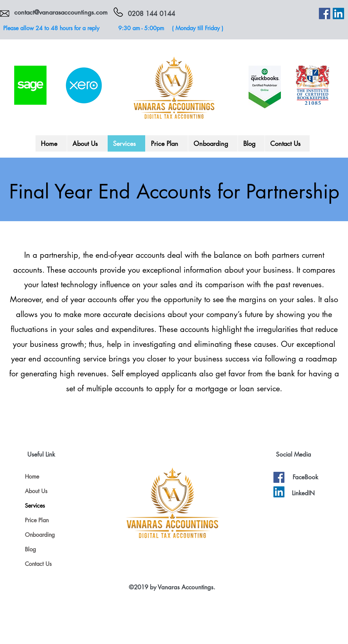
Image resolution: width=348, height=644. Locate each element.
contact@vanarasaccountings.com (61, 12)
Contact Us (38, 564)
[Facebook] (325, 13)
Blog (30, 549)
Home (32, 477)
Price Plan (37, 520)
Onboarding (40, 535)
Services (35, 506)
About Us (36, 491)
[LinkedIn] (338, 13)
